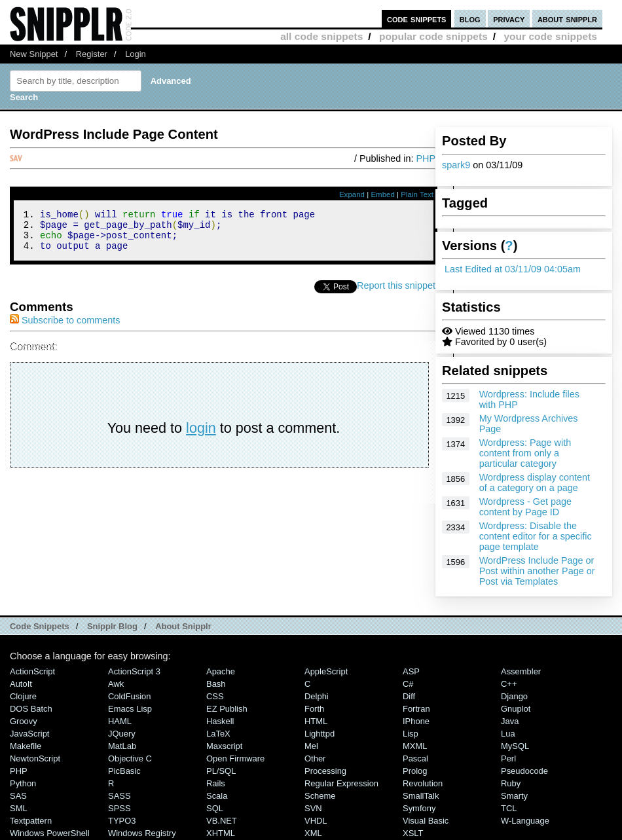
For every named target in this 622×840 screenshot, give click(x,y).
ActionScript (32, 671)
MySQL (515, 746)
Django (514, 696)
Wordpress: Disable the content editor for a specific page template (536, 536)
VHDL (316, 821)
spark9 (456, 165)
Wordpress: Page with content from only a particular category (525, 453)
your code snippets (550, 36)
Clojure (23, 696)
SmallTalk (421, 796)
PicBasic (124, 771)
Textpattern (31, 821)
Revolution (423, 783)
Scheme (320, 796)
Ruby (511, 783)
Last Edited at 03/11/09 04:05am (513, 269)
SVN (313, 808)
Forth (314, 709)
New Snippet (34, 54)
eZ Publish (227, 709)
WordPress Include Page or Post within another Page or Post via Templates (537, 571)
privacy (509, 19)
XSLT (413, 833)
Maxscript (224, 746)
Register (92, 54)
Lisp (411, 734)
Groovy (24, 721)
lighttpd (320, 734)
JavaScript (29, 734)
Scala (217, 796)
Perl (508, 758)
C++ (509, 684)
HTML (316, 721)
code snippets (417, 19)
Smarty (514, 796)
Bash (216, 684)
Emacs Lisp (130, 709)
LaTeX (218, 734)
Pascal (415, 758)
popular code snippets (433, 36)
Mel (311, 746)
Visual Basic (426, 821)
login (201, 436)
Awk (116, 684)
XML (313, 833)
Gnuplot (516, 709)
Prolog (415, 771)
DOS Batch (31, 709)
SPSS (119, 808)
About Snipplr (183, 626)
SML (19, 808)
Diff (409, 696)
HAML (120, 721)
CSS (215, 696)
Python (23, 783)
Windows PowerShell (50, 833)
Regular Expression (341, 783)
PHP (426, 158)
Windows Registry (142, 833)
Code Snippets (40, 626)
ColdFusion (130, 696)
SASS (119, 796)
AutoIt (21, 684)
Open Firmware (235, 758)
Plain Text (417, 194)
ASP (411, 671)
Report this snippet (396, 293)
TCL (509, 808)
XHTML (221, 833)
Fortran (416, 709)
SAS (18, 796)
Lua (508, 734)
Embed (383, 194)
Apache (221, 671)
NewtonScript (35, 758)
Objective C (130, 758)
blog (470, 19)
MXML (415, 746)
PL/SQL (221, 771)
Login (136, 54)
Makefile (26, 746)
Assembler (521, 671)
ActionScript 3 (134, 671)
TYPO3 (122, 821)
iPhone (416, 721)
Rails (216, 783)
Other (315, 758)
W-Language (525, 821)
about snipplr (567, 19)
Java (510, 721)
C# (408, 684)
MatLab (122, 746)
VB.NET (222, 821)
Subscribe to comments (65, 328)
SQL (215, 808)
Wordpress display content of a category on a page (535, 483)
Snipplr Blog (112, 626)
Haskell (220, 721)
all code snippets (321, 36)
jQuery (122, 734)
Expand (352, 194)
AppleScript (326, 671)
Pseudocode (524, 771)
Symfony (419, 808)
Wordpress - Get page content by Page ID (525, 507)
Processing (325, 771)
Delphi (317, 696)
